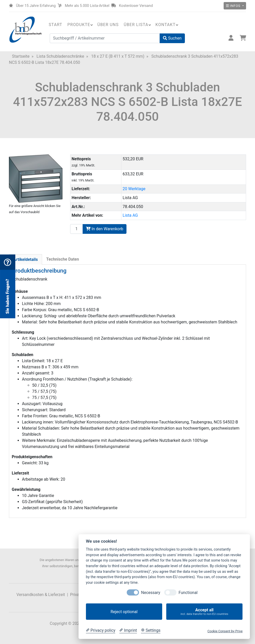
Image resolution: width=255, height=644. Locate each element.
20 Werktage (134, 189)
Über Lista (136, 25)
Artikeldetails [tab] (25, 259)
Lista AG (130, 215)
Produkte (79, 25)
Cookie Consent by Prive (225, 631)
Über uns (108, 25)
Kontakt (166, 25)
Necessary (151, 593)
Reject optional (124, 612)
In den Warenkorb (105, 229)
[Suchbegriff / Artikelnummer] (105, 38)
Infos (234, 6)
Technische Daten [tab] (62, 259)
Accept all (204, 612)
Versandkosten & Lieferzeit (41, 595)
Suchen (172, 38)
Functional (188, 593)
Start (55, 25)
